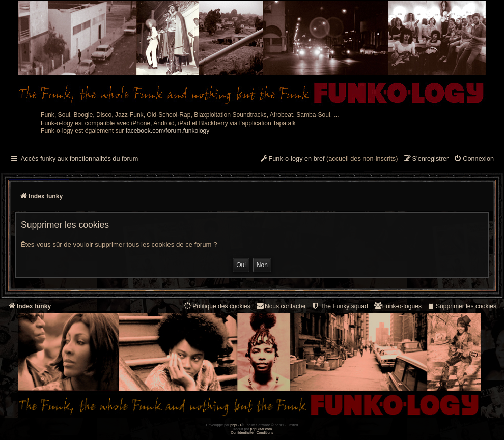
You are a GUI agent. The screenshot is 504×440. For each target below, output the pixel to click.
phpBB (235, 425)
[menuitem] (474, 159)
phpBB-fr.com (261, 429)
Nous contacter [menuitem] (281, 306)
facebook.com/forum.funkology (168, 131)
